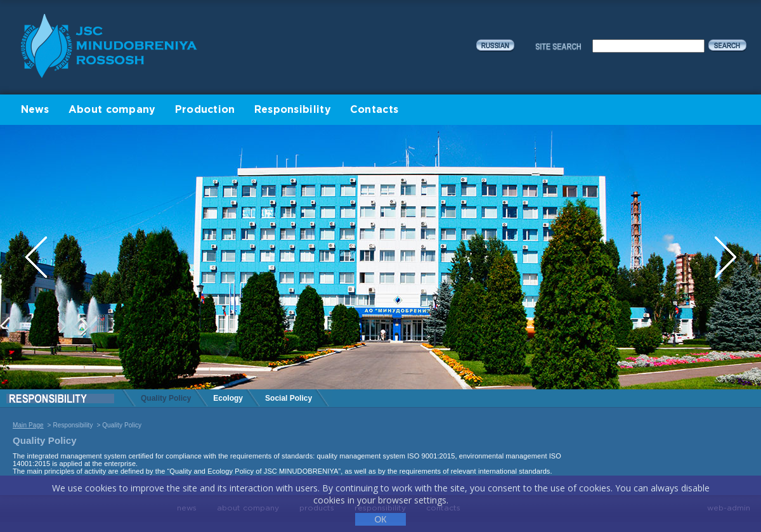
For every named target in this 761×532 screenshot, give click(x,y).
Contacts (374, 110)
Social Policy (289, 398)
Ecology (228, 398)
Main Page (28, 425)
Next (725, 257)
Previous (37, 257)
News (35, 110)
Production (205, 110)
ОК (380, 519)
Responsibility (293, 110)
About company (112, 110)
